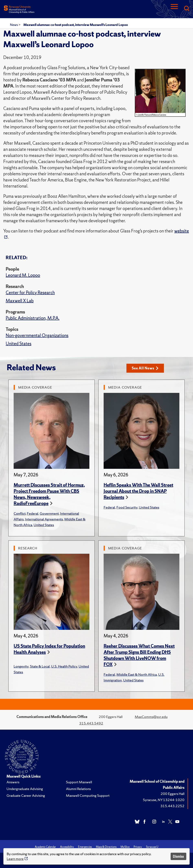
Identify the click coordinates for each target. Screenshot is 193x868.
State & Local (40, 666)
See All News (145, 368)
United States (19, 344)
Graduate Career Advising (26, 795)
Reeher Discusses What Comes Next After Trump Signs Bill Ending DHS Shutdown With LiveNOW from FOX (139, 655)
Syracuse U (152, 847)
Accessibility (67, 847)
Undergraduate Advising (25, 789)
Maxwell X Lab (20, 301)
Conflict (20, 513)
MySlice (125, 847)
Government (49, 513)
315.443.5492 (91, 723)
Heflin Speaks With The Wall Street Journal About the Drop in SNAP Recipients (138, 491)
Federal (33, 513)
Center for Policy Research (30, 293)
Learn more (15, 859)
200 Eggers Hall (173, 794)
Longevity (21, 666)
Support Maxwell (79, 782)
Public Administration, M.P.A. (33, 318)
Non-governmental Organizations (37, 335)
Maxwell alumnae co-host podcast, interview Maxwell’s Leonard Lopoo (76, 25)
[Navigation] (174, 9)
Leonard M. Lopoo (23, 275)
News (14, 25)
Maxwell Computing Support (88, 795)
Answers (13, 782)
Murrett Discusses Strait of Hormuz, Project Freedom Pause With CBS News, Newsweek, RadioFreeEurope (49, 494)
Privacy (138, 847)
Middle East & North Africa (137, 674)
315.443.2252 (172, 806)
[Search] (186, 9)
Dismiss (178, 856)
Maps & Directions (106, 847)
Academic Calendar (45, 847)
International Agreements (44, 519)
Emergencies (85, 847)
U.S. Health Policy (64, 666)
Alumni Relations (78, 789)
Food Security (127, 507)
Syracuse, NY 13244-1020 (164, 800)
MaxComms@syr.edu (151, 717)
